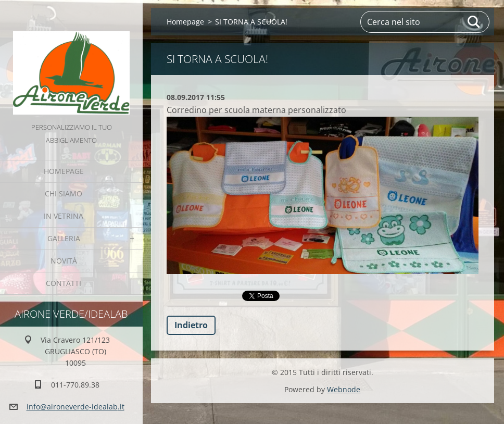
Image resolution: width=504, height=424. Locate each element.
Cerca (474, 22)
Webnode (344, 389)
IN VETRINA (64, 216)
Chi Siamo (64, 194)
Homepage (64, 171)
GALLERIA (64, 238)
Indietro (191, 325)
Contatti (64, 283)
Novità (64, 261)
